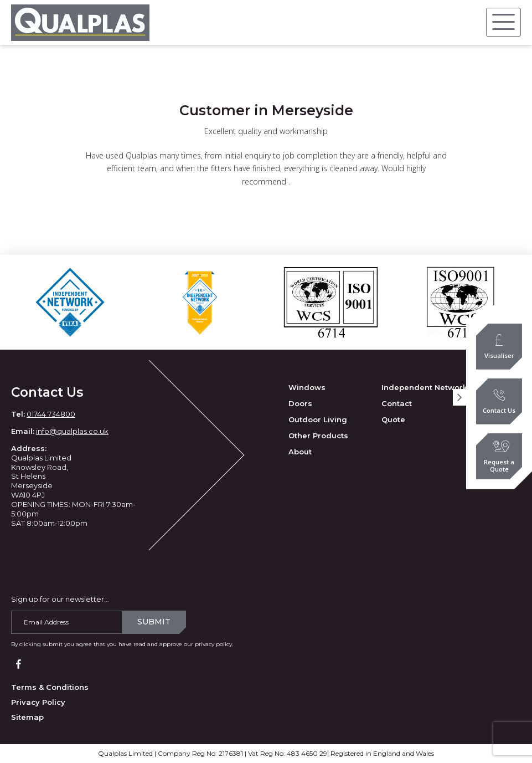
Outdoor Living (318, 419)
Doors (300, 403)
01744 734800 (51, 414)
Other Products (318, 436)
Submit (154, 622)
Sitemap (27, 717)
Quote (393, 419)
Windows (307, 387)
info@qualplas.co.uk (72, 431)
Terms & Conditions (50, 687)
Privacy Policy (38, 702)
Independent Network (424, 387)
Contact (397, 403)
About (300, 452)
